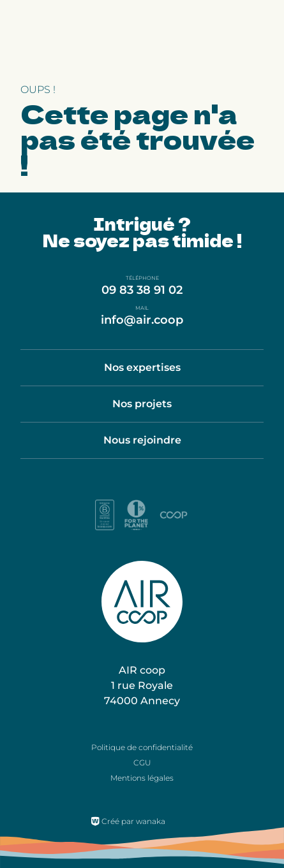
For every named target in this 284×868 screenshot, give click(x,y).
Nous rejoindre (142, 440)
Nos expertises (142, 367)
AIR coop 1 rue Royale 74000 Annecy (142, 685)
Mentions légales (142, 778)
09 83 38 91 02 (142, 290)
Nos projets (142, 404)
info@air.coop (142, 320)
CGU (142, 763)
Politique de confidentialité (142, 747)
